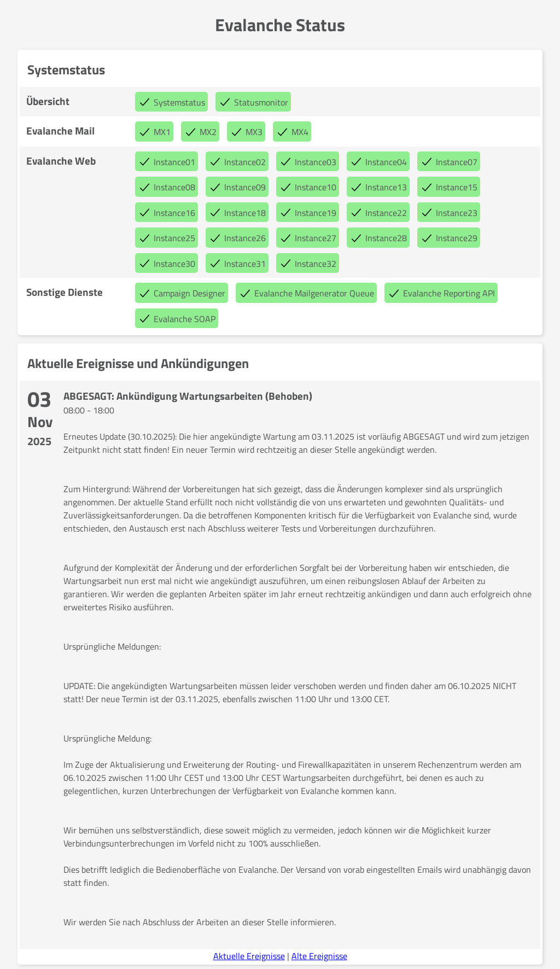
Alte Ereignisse (319, 956)
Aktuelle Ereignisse (249, 956)
